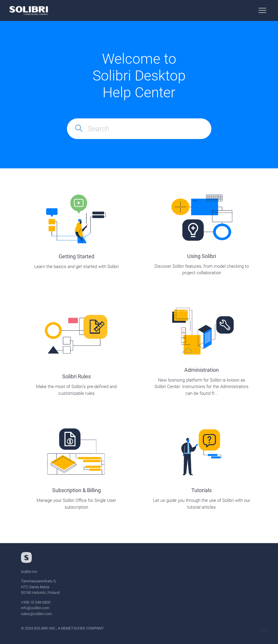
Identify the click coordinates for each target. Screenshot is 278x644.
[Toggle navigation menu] (262, 11)
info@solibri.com (35, 608)
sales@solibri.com (36, 614)
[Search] (139, 129)
